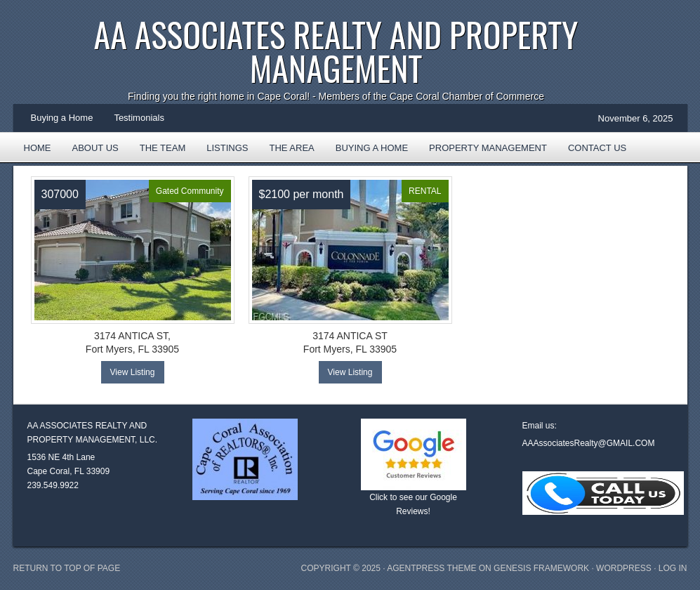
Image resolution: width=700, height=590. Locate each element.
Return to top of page (67, 568)
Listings (227, 148)
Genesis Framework (541, 568)
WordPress (624, 568)
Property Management (488, 148)
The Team (163, 148)
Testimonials (139, 118)
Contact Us (597, 148)
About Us (95, 148)
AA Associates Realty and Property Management (336, 51)
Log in (673, 568)
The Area (286, 152)
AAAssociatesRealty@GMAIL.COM (589, 443)
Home (38, 148)
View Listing (133, 372)
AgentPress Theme (431, 568)
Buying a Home (62, 118)
